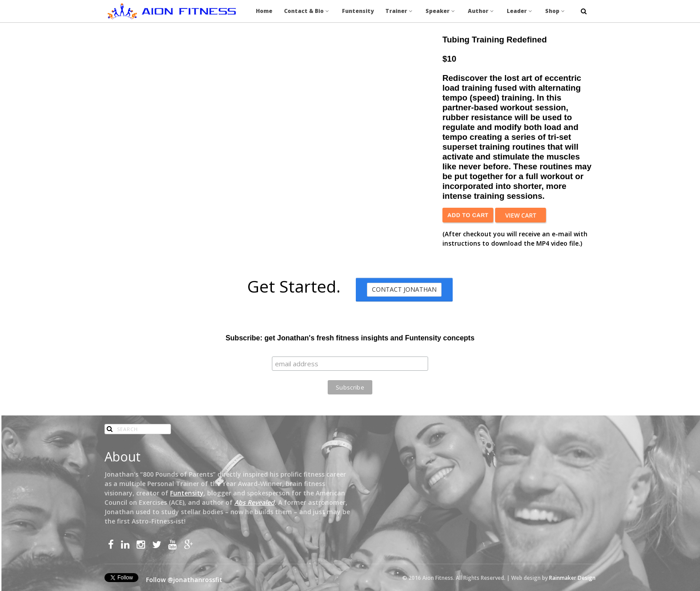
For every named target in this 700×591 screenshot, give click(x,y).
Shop (556, 11)
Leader (520, 11)
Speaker (441, 11)
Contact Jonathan (404, 289)
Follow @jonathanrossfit (184, 580)
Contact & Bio (307, 11)
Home (264, 11)
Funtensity (358, 11)
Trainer (400, 11)
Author (481, 11)
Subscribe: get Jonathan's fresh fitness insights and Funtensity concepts (350, 338)
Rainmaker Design (572, 578)
